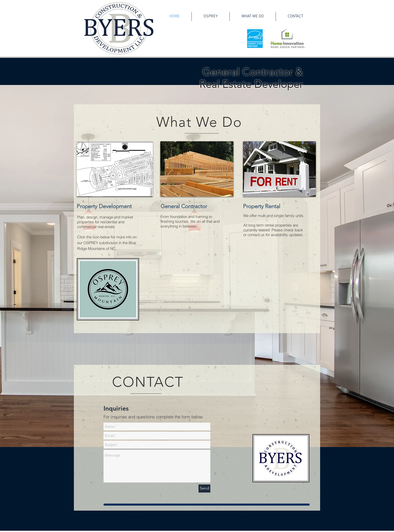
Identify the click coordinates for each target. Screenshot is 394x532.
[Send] (204, 489)
